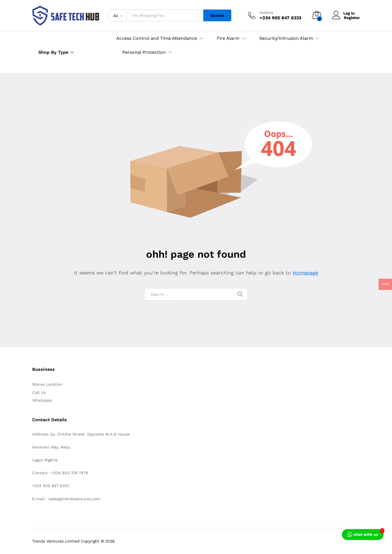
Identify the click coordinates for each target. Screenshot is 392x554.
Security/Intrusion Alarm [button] (286, 38)
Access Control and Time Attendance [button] (157, 38)
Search (217, 15)
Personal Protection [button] (144, 52)
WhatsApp (42, 400)
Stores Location (47, 384)
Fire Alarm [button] (228, 38)
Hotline (266, 13)
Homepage (305, 273)
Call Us (39, 392)
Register (352, 18)
